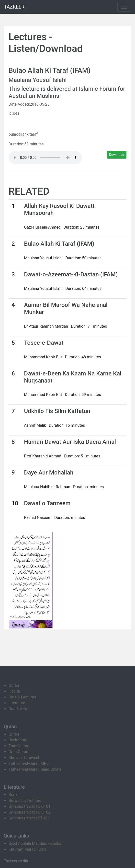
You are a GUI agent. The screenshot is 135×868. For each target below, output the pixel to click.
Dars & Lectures (22, 697)
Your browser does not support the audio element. (45, 158)
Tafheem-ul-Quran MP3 (29, 763)
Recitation (17, 740)
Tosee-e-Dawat (44, 343)
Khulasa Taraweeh (24, 758)
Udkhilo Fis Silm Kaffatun (57, 411)
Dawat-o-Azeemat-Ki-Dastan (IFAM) (71, 274)
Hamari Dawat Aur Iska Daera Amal (70, 442)
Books (14, 795)
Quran (14, 685)
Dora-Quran (18, 752)
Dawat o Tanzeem (47, 503)
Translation (18, 746)
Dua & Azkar (19, 709)
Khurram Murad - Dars (28, 849)
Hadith (14, 691)
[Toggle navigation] (124, 7)
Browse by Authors (25, 801)
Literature (17, 703)
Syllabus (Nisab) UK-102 (29, 812)
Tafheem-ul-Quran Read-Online (35, 769)
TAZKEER (14, 7)
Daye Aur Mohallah (49, 473)
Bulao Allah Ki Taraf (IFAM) (59, 244)
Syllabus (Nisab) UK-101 (29, 806)
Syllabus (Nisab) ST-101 (29, 818)
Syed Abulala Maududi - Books (35, 843)
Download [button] (117, 155)
